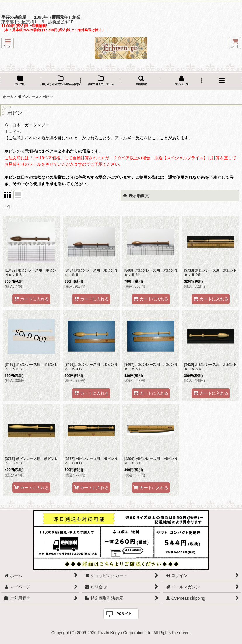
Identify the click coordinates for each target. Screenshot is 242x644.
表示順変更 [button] (136, 196)
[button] (8, 43)
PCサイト (124, 614)
